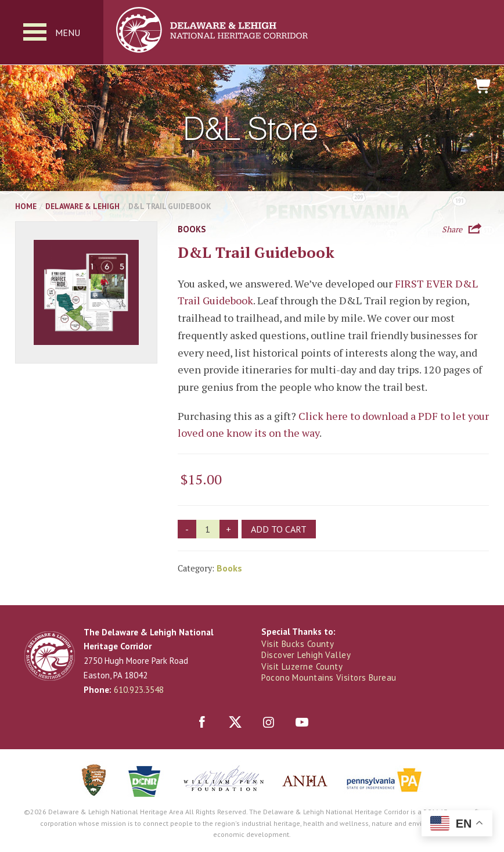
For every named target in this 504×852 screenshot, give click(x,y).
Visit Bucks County (298, 644)
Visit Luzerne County (302, 666)
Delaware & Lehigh (82, 206)
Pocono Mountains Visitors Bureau (329, 677)
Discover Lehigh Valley (306, 655)
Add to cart (279, 529)
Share (452, 228)
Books (192, 229)
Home (26, 206)
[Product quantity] (208, 529)
